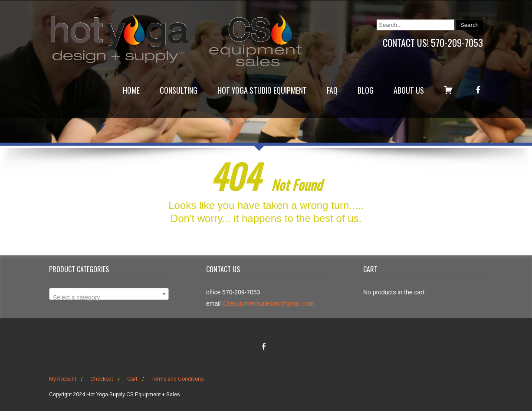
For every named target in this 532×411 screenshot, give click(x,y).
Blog (366, 90)
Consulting (179, 90)
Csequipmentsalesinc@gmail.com (268, 303)
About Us (409, 90)
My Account (62, 379)
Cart (132, 379)
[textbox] (109, 297)
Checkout (102, 379)
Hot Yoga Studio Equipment (262, 90)
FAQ (332, 90)
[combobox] (109, 294)
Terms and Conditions (177, 379)
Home (131, 90)
